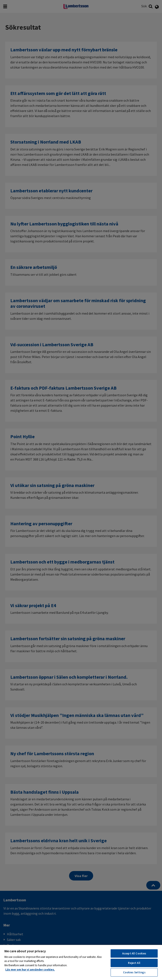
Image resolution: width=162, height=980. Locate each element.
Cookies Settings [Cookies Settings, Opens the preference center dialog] (134, 972)
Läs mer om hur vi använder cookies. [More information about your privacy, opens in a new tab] (30, 970)
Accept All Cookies (134, 953)
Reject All (134, 963)
